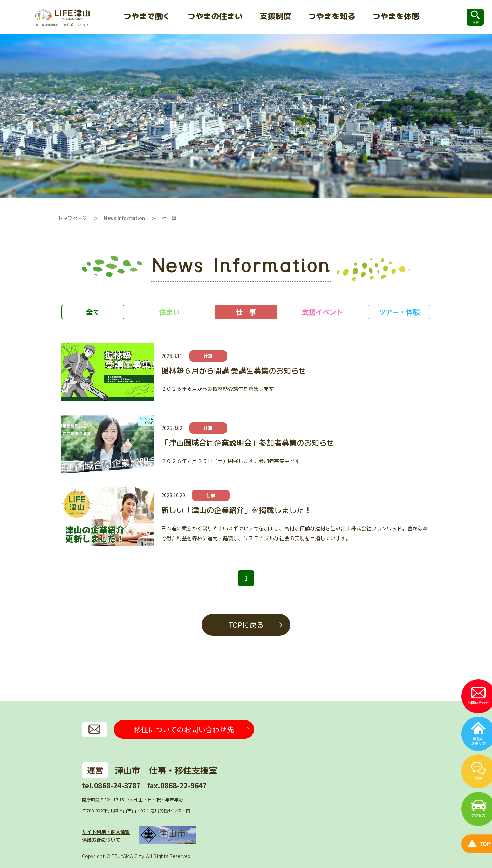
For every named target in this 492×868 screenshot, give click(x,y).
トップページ (72, 218)
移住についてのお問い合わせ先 (184, 729)
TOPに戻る (246, 625)
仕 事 (169, 218)
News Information (124, 218)
